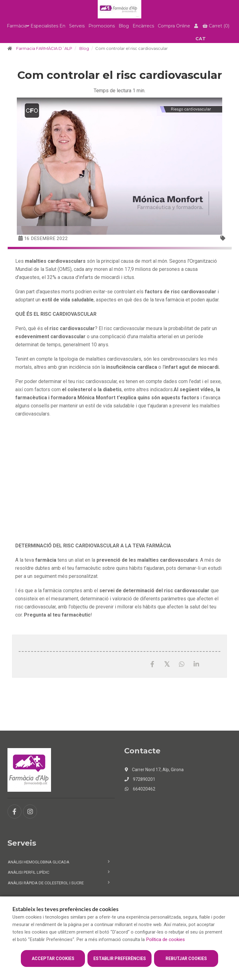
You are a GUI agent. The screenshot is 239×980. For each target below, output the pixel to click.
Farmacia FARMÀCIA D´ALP (44, 48)
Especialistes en (48, 26)
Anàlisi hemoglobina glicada (39, 862)
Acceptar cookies (53, 958)
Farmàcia (17, 26)
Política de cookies (165, 939)
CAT (201, 39)
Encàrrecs (143, 26)
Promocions (102, 26)
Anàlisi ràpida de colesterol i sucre (46, 883)
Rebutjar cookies (186, 958)
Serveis (77, 26)
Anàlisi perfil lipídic (28, 872)
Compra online (174, 26)
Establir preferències (120, 958)
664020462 (140, 789)
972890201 (140, 779)
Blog (124, 26)
